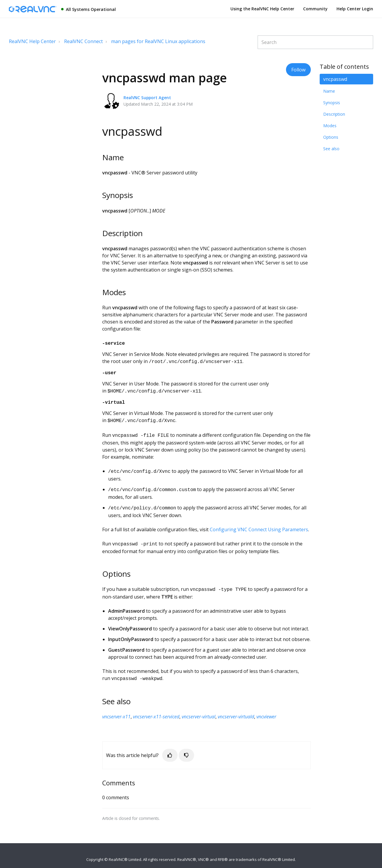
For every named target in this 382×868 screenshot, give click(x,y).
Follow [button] (298, 70)
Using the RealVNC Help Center (262, 9)
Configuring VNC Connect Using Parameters (259, 524)
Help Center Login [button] (355, 9)
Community (315, 9)
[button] (170, 748)
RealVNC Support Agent (147, 98)
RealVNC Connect (83, 41)
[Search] (315, 42)
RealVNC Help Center (32, 41)
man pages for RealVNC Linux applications (158, 41)
